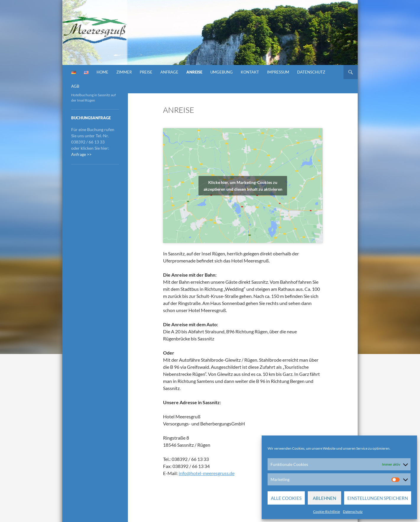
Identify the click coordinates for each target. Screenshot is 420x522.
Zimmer (124, 72)
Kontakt (250, 72)
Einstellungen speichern (378, 498)
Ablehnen (324, 498)
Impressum (278, 72)
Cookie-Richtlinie (327, 512)
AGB (75, 86)
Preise (146, 72)
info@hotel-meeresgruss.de (207, 473)
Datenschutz (353, 512)
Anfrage (169, 72)
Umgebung (222, 72)
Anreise (194, 72)
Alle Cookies (286, 498)
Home (102, 72)
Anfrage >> (81, 154)
